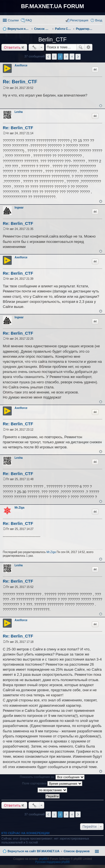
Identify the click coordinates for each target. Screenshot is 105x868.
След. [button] (78, 57)
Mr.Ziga (19, 508)
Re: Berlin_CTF (20, 82)
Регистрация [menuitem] (79, 20)
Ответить (12, 47)
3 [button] (66, 56)
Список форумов (77, 851)
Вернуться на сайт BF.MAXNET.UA (33, 851)
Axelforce (21, 65)
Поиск (81, 47)
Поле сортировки (52, 784)
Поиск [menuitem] (101, 29)
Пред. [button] (48, 57)
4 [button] (72, 56)
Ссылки (13, 20)
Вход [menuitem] (99, 20)
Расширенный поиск (89, 47)
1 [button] (54, 56)
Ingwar (19, 208)
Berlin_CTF (53, 39)
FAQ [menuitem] (29, 20)
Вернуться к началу (101, 106)
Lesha (19, 112)
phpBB (43, 859)
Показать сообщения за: (52, 777)
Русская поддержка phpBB (53, 862)
